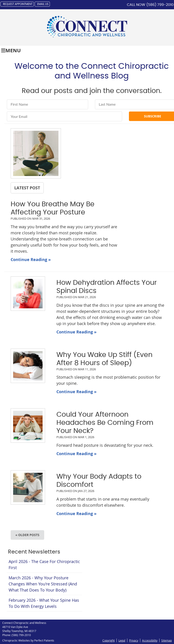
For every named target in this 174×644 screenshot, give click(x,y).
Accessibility (150, 640)
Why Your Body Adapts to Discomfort (99, 481)
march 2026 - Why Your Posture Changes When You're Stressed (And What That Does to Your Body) (43, 584)
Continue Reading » (31, 260)
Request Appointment (18, 4)
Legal (122, 640)
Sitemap (167, 640)
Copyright (109, 640)
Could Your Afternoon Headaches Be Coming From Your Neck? (105, 423)
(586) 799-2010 (160, 5)
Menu (11, 50)
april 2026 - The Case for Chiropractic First (44, 564)
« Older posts (27, 535)
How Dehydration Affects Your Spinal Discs (107, 287)
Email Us (43, 4)
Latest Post (27, 188)
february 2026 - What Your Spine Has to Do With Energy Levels (44, 603)
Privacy (134, 640)
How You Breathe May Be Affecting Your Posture (53, 208)
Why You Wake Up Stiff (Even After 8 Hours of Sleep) (104, 359)
